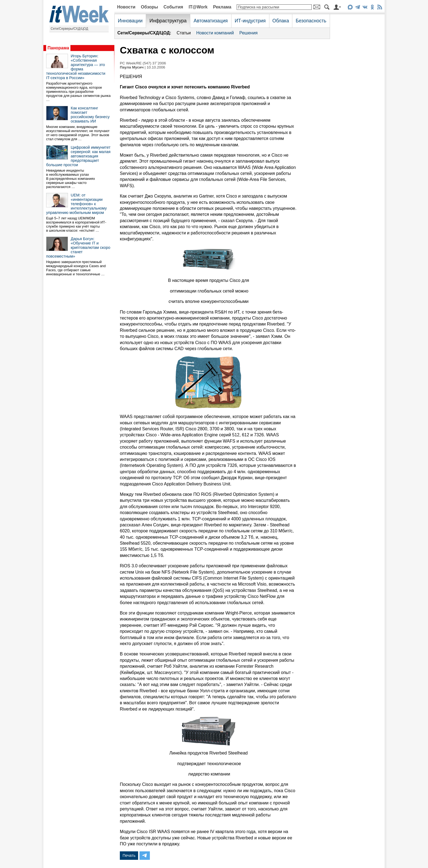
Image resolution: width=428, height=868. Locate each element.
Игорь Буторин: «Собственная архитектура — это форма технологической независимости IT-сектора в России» (76, 67)
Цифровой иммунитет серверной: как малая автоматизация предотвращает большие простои (78, 156)
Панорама (58, 48)
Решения (249, 33)
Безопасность (311, 21)
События (173, 7)
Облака (281, 21)
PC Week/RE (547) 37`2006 (143, 63)
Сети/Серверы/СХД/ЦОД (69, 29)
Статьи (184, 33)
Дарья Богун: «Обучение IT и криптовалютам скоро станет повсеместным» (78, 247)
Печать (129, 855)
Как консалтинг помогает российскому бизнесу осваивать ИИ (90, 115)
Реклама (222, 7)
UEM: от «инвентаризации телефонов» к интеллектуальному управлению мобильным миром (76, 204)
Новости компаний (215, 33)
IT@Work (198, 7)
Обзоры (149, 7)
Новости (126, 7)
